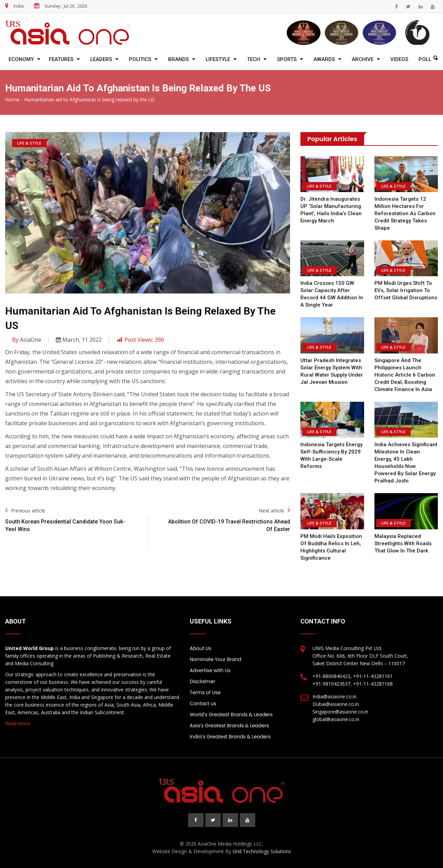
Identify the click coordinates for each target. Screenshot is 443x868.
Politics (140, 59)
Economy (21, 59)
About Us (200, 648)
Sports (287, 59)
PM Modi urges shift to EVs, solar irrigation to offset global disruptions (406, 290)
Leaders (101, 59)
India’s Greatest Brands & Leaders (230, 737)
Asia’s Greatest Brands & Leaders (229, 726)
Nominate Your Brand (215, 659)
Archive (363, 59)
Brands (178, 59)
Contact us (203, 704)
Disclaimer (203, 681)
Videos (399, 59)
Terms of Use (205, 692)
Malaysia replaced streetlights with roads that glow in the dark (403, 543)
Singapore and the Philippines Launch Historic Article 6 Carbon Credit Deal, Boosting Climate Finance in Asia (405, 375)
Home (12, 100)
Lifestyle (218, 59)
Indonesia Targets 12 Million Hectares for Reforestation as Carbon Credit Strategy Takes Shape (405, 213)
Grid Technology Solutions (262, 851)
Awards (324, 59)
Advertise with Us (210, 670)
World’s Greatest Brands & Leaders (231, 715)
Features (61, 59)
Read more (18, 723)
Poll (425, 59)
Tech (254, 59)
